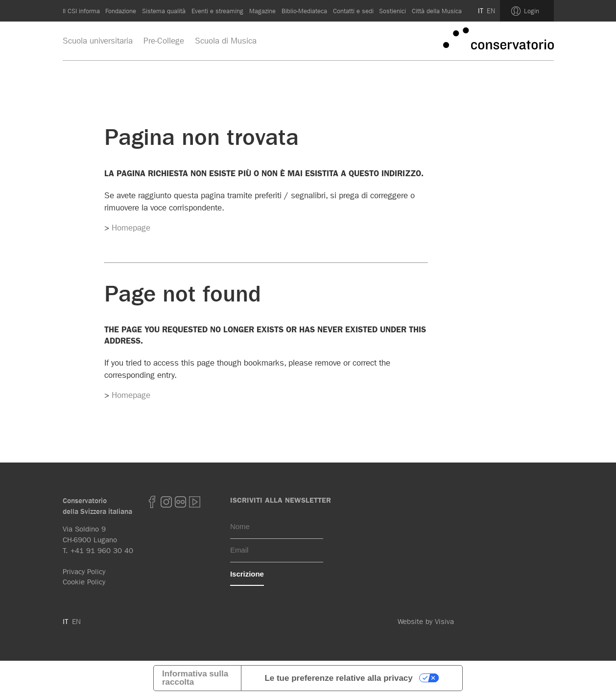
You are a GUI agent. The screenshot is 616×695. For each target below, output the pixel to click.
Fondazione (121, 11)
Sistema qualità (164, 11)
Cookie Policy (84, 582)
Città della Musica (437, 11)
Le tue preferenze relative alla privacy (338, 678)
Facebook (152, 502)
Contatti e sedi (353, 11)
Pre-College (164, 41)
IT (481, 11)
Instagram (166, 502)
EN (491, 11)
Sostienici (392, 11)
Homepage (131, 228)
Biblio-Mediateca (304, 11)
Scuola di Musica (226, 41)
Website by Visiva (426, 622)
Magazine (262, 11)
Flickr (181, 502)
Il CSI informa (81, 11)
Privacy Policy (84, 572)
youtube (195, 502)
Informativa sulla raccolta (195, 678)
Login (532, 11)
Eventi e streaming (217, 11)
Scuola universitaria (98, 41)
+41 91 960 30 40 (102, 551)
